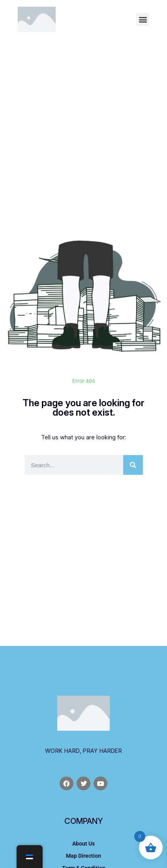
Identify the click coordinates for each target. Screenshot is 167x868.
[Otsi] (133, 465)
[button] (143, 20)
